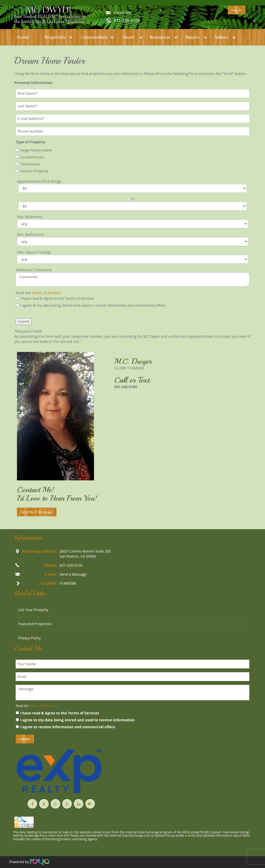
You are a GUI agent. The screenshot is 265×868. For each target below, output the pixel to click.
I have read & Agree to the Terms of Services (55, 298)
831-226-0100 (127, 21)
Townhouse (28, 164)
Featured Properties (35, 624)
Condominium (30, 157)
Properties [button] (55, 37)
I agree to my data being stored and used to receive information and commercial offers (91, 305)
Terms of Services (46, 293)
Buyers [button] (192, 37)
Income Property (32, 171)
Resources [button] (160, 37)
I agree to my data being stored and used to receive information (75, 720)
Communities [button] (94, 37)
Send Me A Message (37, 512)
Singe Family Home (34, 150)
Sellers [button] (221, 37)
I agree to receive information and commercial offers (65, 727)
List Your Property (33, 610)
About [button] (128, 37)
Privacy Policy (29, 638)
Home (23, 37)
